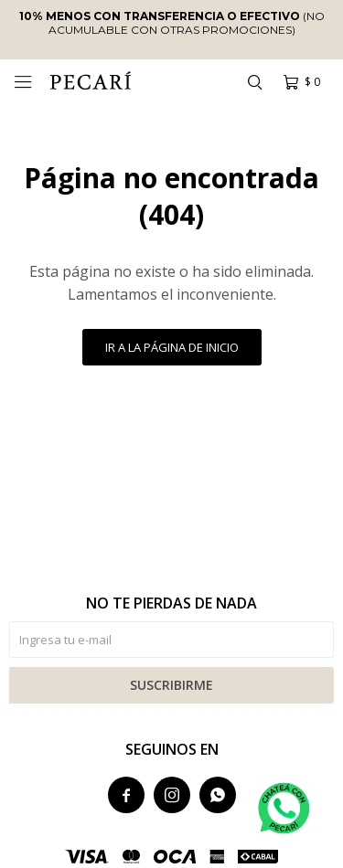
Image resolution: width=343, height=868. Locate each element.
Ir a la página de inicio (172, 347)
